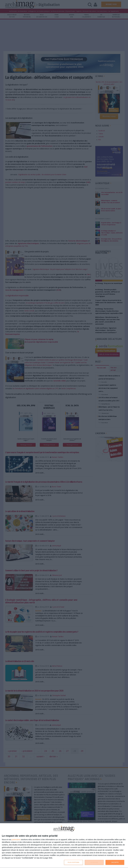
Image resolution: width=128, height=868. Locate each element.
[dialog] (64, 846)
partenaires (16, 840)
